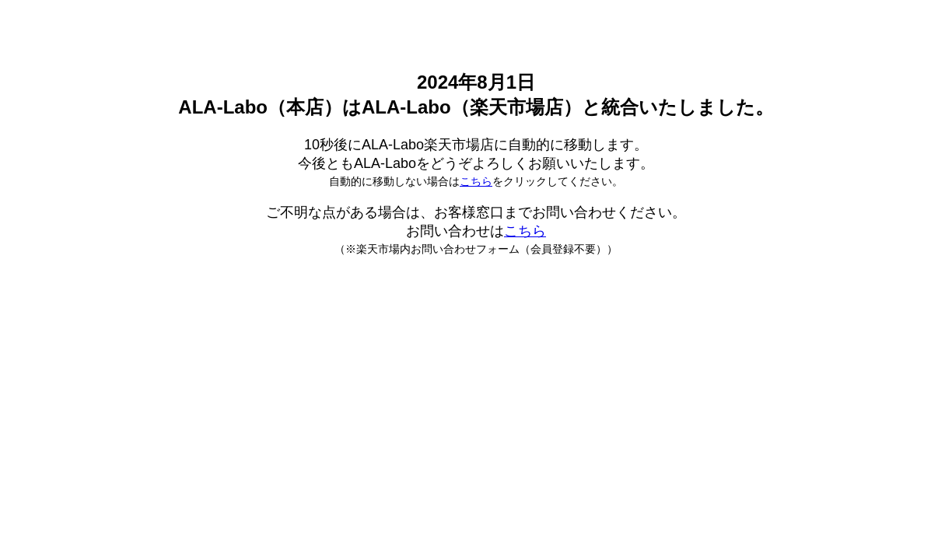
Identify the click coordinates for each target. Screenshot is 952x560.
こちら (476, 181)
